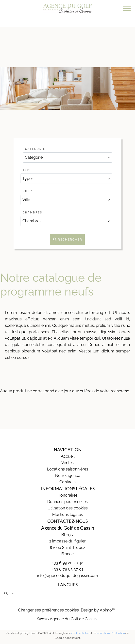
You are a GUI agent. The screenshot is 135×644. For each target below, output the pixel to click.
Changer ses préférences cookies (49, 610)
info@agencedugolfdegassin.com (68, 576)
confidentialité (80, 633)
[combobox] (67, 157)
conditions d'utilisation (111, 633)
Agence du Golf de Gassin (68, 528)
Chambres (33, 213)
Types (28, 170)
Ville (28, 191)
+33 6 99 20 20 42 (67, 563)
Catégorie (35, 149)
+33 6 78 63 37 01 (68, 569)
